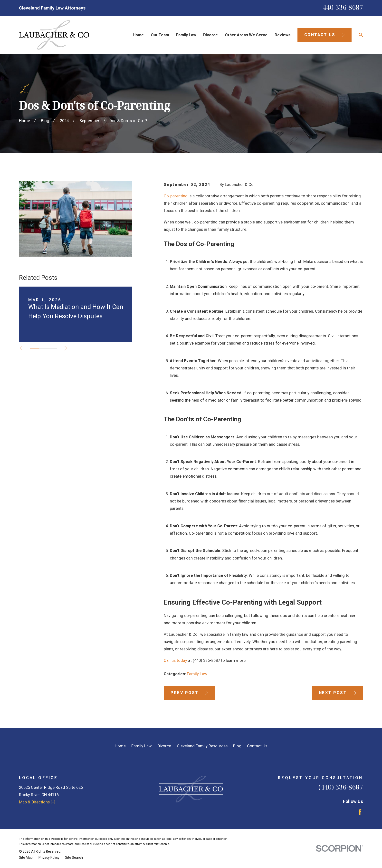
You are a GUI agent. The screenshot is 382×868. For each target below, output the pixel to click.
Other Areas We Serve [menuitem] (246, 35)
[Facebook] (360, 812)
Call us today (175, 661)
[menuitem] (26, 858)
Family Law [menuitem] (186, 35)
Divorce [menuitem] (210, 35)
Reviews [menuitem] (282, 35)
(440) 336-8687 (341, 787)
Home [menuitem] (138, 35)
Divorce (164, 746)
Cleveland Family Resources (202, 746)
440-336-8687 (343, 7)
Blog (237, 746)
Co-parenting (176, 196)
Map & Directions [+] (37, 802)
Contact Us (257, 746)
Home (120, 746)
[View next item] (66, 348)
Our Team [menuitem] (160, 35)
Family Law (197, 674)
